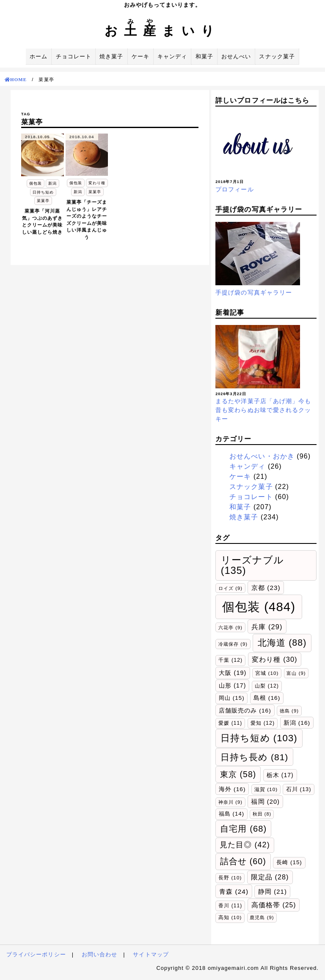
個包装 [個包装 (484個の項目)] (259, 607)
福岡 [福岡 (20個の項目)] (265, 802)
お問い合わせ (99, 954)
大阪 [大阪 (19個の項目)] (233, 673)
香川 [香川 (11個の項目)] (230, 906)
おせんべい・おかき (262, 456)
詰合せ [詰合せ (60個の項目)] (243, 861)
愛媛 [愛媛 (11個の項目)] (230, 723)
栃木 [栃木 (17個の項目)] (280, 775)
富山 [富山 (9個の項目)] (296, 673)
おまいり (162, 31)
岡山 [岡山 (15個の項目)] (232, 698)
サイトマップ (151, 954)
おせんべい (236, 56)
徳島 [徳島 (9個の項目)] (289, 711)
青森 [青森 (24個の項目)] (234, 891)
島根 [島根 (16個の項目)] (267, 698)
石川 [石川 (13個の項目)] (299, 789)
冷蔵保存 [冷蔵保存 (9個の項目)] (233, 644)
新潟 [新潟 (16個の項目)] (297, 723)
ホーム (39, 56)
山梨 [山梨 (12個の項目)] (267, 686)
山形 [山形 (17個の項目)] (232, 685)
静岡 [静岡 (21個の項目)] (273, 892)
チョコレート (74, 56)
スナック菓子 (277, 56)
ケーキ (140, 56)
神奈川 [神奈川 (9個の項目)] (230, 802)
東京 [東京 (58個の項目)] (238, 774)
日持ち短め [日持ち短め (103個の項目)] (259, 738)
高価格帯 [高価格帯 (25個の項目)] (274, 905)
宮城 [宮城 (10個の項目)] (267, 673)
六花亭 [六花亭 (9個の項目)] (230, 628)
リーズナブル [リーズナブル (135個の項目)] (252, 565)
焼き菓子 (111, 56)
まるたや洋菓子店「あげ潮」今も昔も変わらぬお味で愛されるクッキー (263, 410)
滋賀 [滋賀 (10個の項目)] (266, 789)
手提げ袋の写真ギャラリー (254, 292)
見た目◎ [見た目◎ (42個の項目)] (245, 845)
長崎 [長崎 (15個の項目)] (289, 862)
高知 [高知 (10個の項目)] (230, 917)
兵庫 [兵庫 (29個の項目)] (267, 627)
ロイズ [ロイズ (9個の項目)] (230, 588)
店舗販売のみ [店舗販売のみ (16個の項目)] (245, 711)
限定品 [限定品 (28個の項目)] (270, 877)
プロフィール (234, 189)
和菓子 (204, 56)
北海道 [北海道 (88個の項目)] (282, 643)
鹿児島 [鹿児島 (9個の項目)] (262, 917)
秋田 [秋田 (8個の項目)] (262, 814)
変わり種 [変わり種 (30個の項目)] (274, 659)
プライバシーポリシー (36, 954)
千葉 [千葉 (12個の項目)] (230, 660)
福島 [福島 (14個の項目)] (231, 814)
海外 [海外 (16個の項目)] (232, 789)
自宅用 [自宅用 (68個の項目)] (243, 829)
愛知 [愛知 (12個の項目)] (263, 723)
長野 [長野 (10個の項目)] (230, 878)
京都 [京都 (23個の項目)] (266, 588)
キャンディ (172, 56)
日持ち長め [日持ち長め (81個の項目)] (255, 757)
